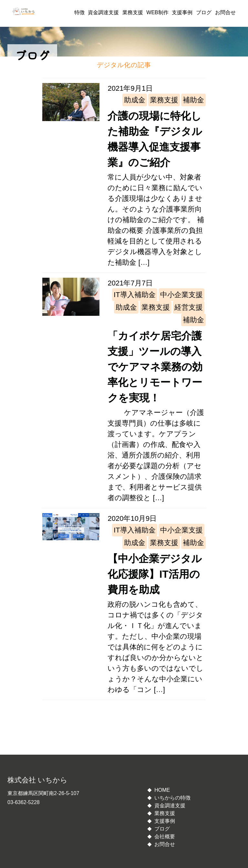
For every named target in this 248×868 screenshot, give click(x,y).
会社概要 (165, 837)
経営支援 (189, 307)
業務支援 (133, 12)
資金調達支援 (103, 12)
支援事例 (182, 12)
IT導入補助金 (135, 295)
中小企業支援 (181, 295)
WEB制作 (157, 12)
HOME (162, 790)
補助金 (193, 100)
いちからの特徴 (172, 798)
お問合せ (225, 12)
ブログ (204, 12)
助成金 (135, 100)
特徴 (79, 12)
